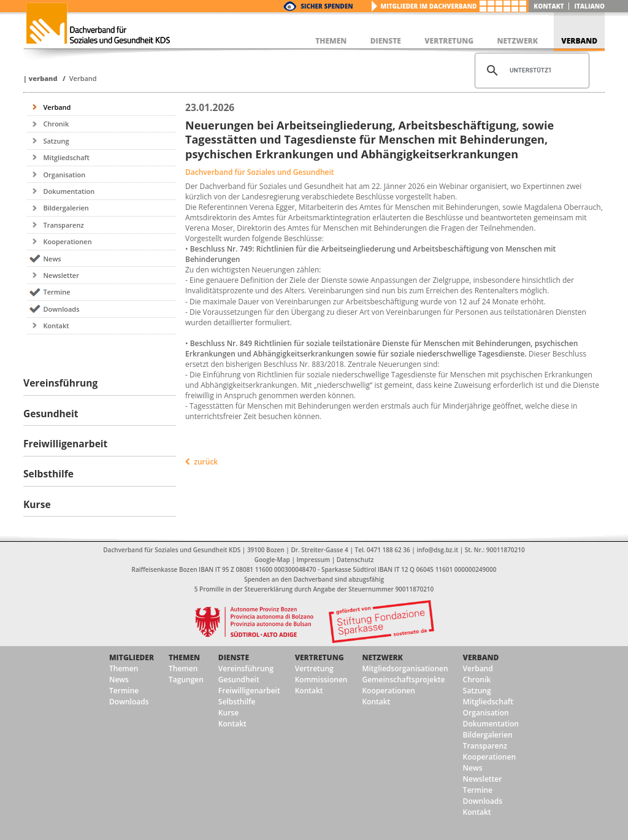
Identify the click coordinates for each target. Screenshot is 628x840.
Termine (56, 292)
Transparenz (63, 225)
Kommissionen (321, 680)
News (52, 259)
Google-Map (272, 560)
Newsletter (61, 275)
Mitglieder (132, 657)
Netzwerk (382, 657)
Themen (124, 669)
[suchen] (530, 71)
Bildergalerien (66, 208)
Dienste (234, 657)
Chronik (56, 124)
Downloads (61, 309)
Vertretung (320, 657)
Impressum (314, 560)
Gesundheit (239, 680)
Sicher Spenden (327, 6)
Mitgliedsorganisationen (405, 669)
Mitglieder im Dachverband (429, 6)
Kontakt (549, 6)
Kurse (228, 713)
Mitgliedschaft (66, 157)
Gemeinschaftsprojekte (403, 680)
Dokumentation (69, 191)
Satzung (56, 141)
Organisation (64, 175)
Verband (43, 78)
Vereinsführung (246, 669)
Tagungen (186, 680)
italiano (589, 6)
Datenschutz (355, 560)
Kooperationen (67, 241)
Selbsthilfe (237, 702)
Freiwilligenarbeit (249, 691)
